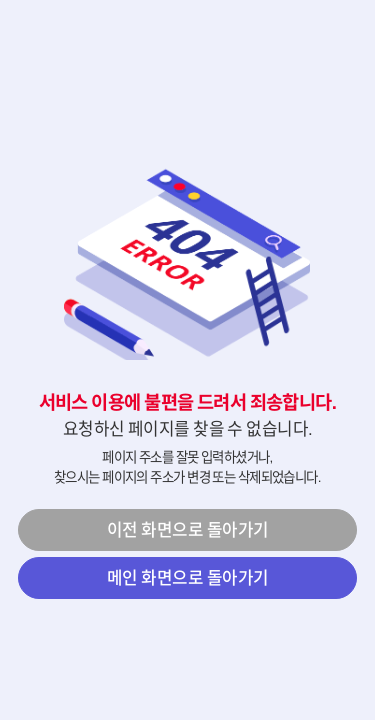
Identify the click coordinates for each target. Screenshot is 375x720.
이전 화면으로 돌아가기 (188, 529)
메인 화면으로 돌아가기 (188, 577)
